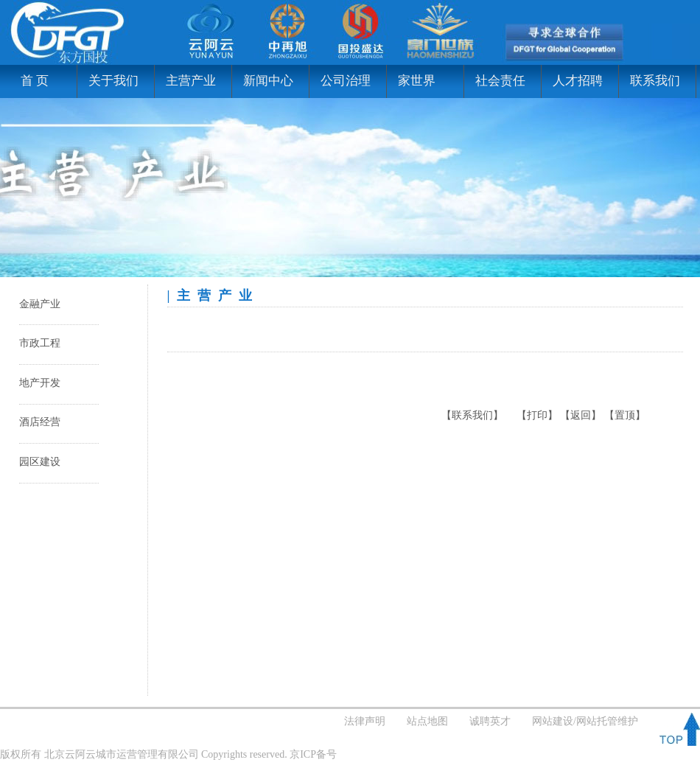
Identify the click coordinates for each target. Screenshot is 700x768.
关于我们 (113, 81)
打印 (537, 415)
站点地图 (427, 721)
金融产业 (40, 304)
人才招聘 (578, 81)
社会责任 (500, 81)
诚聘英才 (490, 721)
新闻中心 (268, 81)
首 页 (30, 81)
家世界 (417, 81)
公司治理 (346, 81)
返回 (581, 415)
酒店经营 (40, 422)
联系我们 (655, 81)
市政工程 (40, 343)
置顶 (625, 415)
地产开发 (40, 383)
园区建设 (40, 462)
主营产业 (191, 81)
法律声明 (365, 721)
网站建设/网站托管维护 (585, 721)
